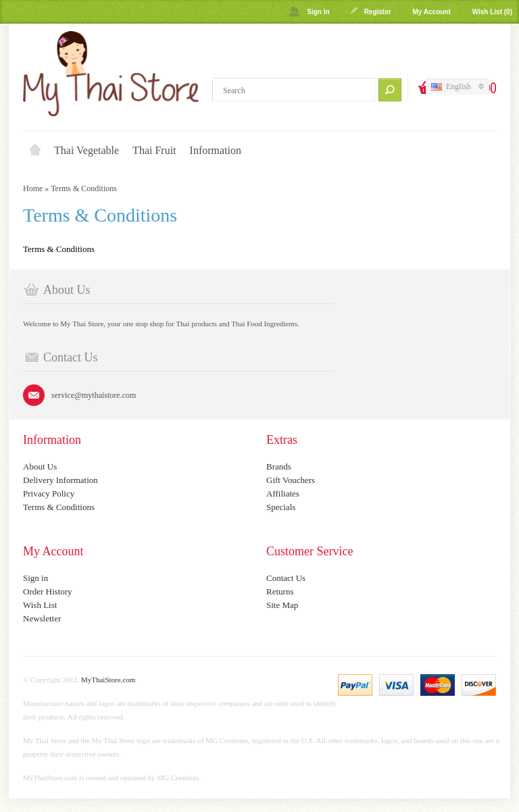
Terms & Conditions (84, 188)
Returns (280, 591)
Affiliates (283, 493)
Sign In (318, 12)
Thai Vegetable (86, 150)
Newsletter (42, 618)
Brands (279, 466)
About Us (40, 466)
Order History (48, 591)
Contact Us (286, 578)
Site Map (282, 605)
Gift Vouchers (291, 480)
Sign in (35, 578)
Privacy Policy (49, 493)
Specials (281, 507)
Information (216, 150)
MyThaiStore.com (108, 680)
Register (378, 12)
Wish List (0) (492, 12)
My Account (431, 12)
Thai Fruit (154, 150)
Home (35, 151)
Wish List (40, 605)
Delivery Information (60, 480)
